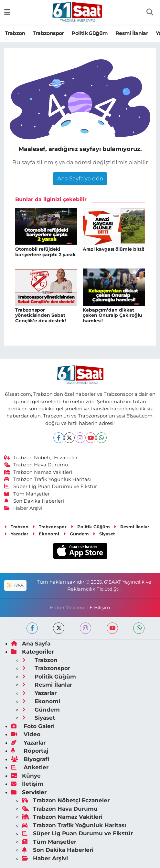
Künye (26, 776)
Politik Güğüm (90, 33)
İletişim (27, 784)
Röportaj (30, 751)
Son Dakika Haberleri (34, 501)
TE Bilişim (98, 608)
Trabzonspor (48, 33)
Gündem (76, 534)
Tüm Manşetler (27, 494)
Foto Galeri (33, 726)
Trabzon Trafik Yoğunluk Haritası (48, 479)
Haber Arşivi (23, 508)
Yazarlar (16, 534)
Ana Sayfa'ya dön (80, 178)
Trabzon (15, 33)
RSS (15, 586)
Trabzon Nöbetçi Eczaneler (41, 458)
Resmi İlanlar (132, 33)
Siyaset (104, 534)
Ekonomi (46, 534)
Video (26, 734)
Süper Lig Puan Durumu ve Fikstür (51, 486)
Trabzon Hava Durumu (36, 465)
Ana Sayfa (31, 644)
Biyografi (30, 759)
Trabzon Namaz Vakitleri (38, 472)
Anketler (30, 767)
